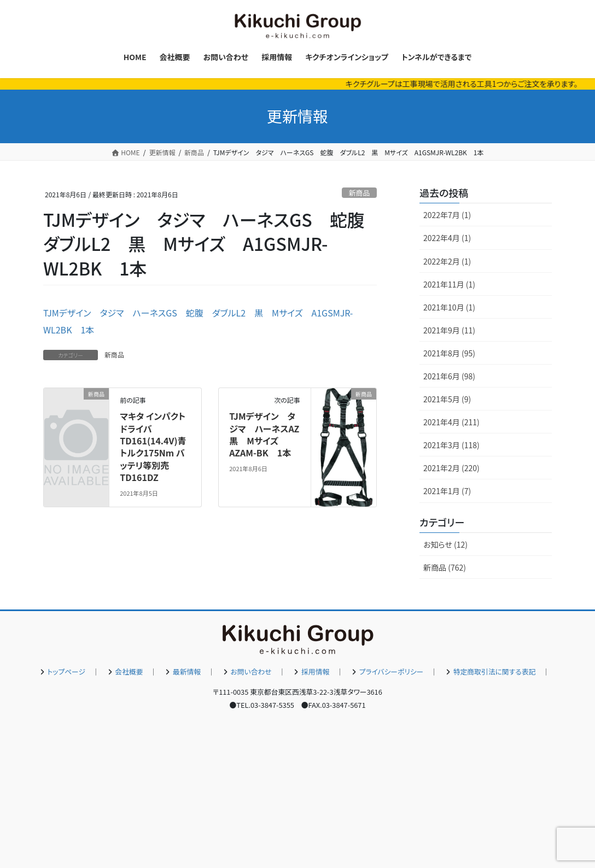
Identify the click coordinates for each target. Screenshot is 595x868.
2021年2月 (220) (451, 468)
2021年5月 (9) (447, 399)
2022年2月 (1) (447, 261)
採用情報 (315, 671)
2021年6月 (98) (449, 376)
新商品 (359, 193)
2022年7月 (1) (447, 215)
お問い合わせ (251, 671)
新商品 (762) (445, 567)
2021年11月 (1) (449, 284)
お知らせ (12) (445, 544)
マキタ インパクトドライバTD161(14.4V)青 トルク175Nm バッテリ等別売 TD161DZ (153, 447)
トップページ (66, 671)
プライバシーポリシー (392, 671)
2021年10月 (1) (449, 307)
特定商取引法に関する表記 (495, 671)
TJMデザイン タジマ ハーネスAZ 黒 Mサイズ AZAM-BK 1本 (269, 434)
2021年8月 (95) (449, 353)
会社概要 (129, 671)
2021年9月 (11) (449, 330)
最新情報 (187, 671)
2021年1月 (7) (447, 491)
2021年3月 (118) (451, 445)
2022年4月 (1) (447, 238)
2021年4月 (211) (451, 422)
